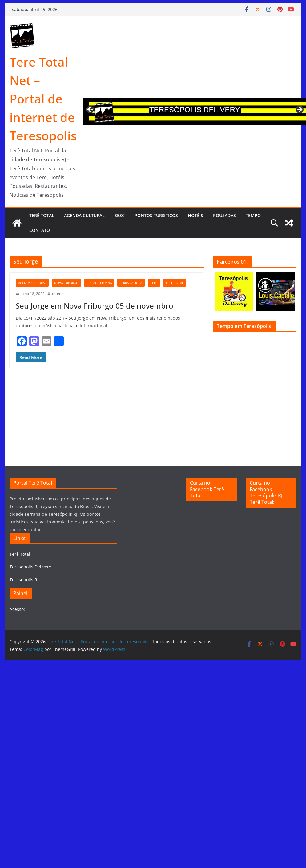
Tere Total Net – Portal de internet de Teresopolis (43, 99)
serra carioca (131, 283)
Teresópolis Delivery (30, 567)
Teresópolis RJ (24, 580)
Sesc (120, 215)
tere (154, 283)
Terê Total (42, 215)
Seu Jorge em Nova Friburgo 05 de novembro (95, 306)
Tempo (253, 215)
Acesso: (17, 609)
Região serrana (99, 283)
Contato (40, 230)
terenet (58, 294)
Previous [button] (91, 109)
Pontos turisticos (156, 215)
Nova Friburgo (66, 283)
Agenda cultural (84, 215)
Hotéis (195, 215)
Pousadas (224, 215)
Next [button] (299, 110)
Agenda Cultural (32, 283)
